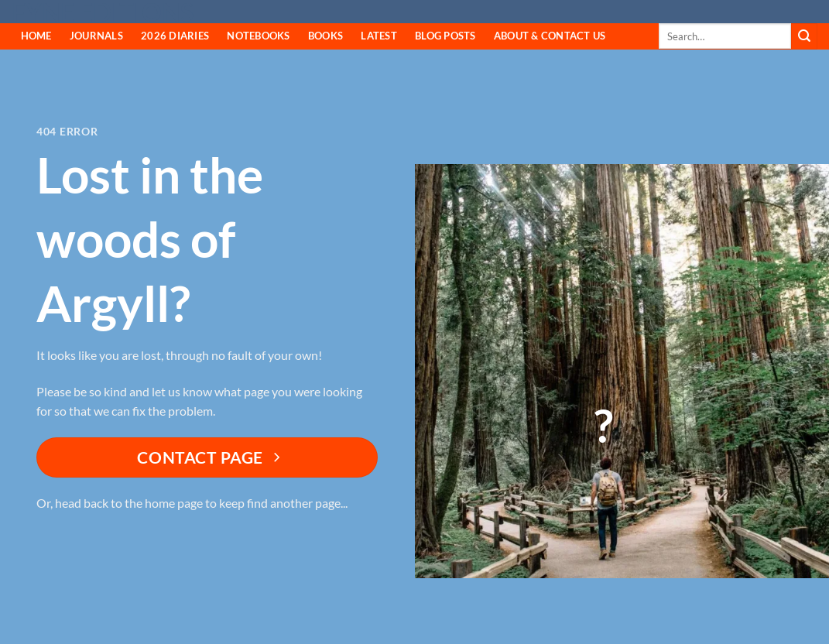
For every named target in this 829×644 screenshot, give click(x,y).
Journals (96, 36)
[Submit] (804, 36)
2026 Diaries (175, 36)
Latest (379, 36)
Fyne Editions (103, 12)
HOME (36, 36)
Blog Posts (445, 36)
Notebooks (258, 36)
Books (325, 36)
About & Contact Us (550, 36)
